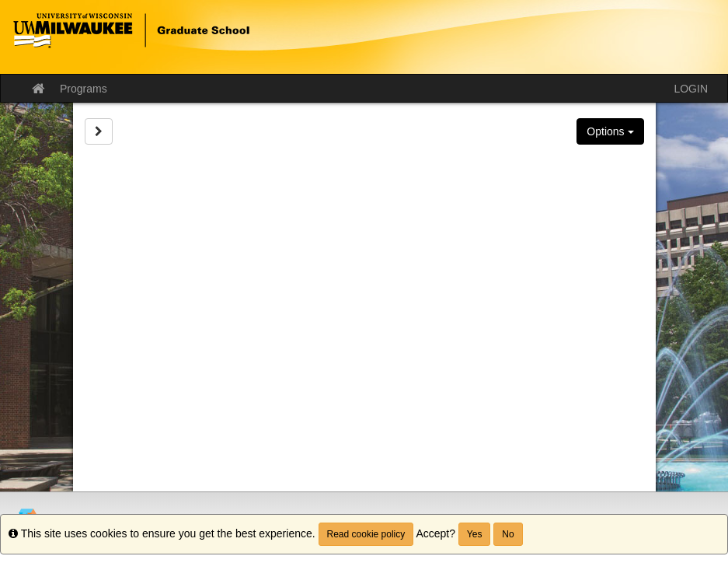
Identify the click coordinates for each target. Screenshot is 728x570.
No (508, 534)
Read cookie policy (366, 534)
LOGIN (691, 89)
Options (610, 131)
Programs (84, 89)
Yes (475, 534)
